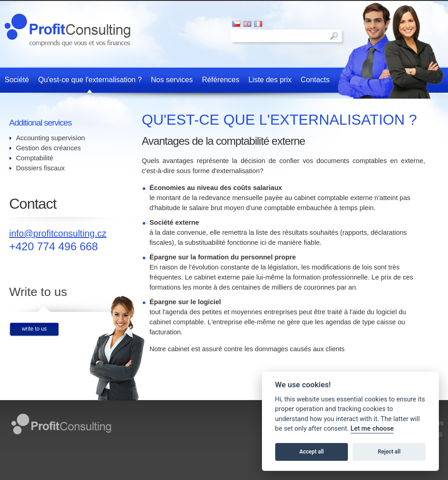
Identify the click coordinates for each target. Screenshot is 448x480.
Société (17, 80)
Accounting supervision (51, 138)
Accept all (312, 452)
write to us (35, 329)
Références (221, 80)
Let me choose (372, 429)
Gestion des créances (48, 148)
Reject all (389, 452)
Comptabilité (35, 158)
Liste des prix (270, 80)
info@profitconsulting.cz (58, 233)
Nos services (172, 80)
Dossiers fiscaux (40, 168)
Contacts (315, 80)
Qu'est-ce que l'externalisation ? (90, 80)
